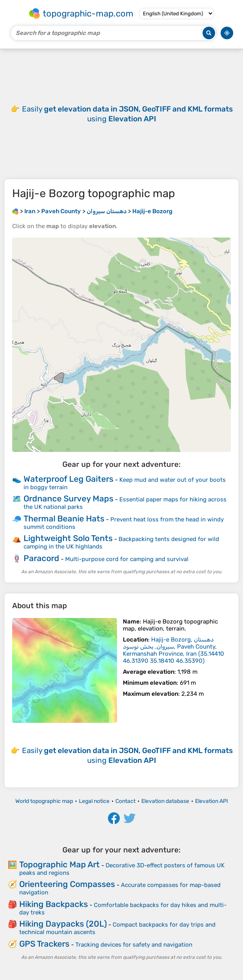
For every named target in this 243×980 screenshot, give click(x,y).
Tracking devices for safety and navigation (134, 945)
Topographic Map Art (59, 864)
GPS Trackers (44, 944)
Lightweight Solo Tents (68, 538)
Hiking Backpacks (54, 904)
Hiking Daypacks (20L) (63, 924)
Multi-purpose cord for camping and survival (127, 559)
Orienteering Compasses (67, 884)
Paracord (41, 558)
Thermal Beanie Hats (64, 518)
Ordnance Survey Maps (69, 498)
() (174, 650)
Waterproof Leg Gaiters (69, 479)
